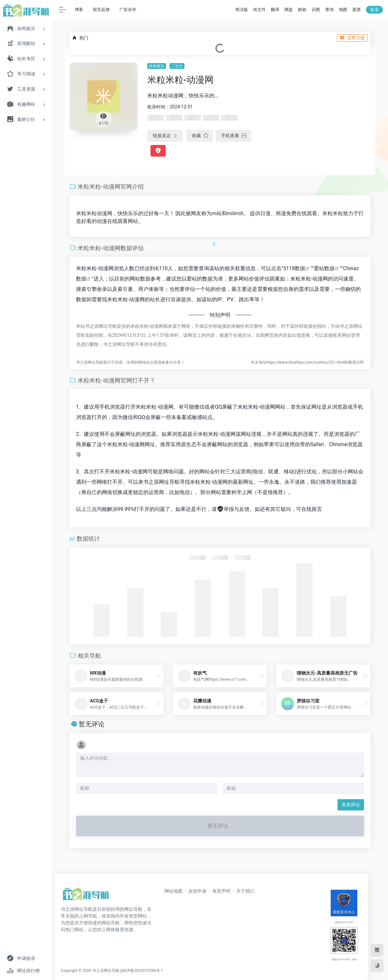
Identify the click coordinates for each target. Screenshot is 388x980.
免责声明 (221, 891)
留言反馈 (101, 10)
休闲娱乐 (157, 66)
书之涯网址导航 (106, 971)
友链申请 (197, 891)
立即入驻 (352, 38)
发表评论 (351, 805)
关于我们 (245, 891)
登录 (374, 10)
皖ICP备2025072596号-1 (142, 971)
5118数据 (294, 268)
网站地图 (173, 891)
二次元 (177, 66)
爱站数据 (324, 268)
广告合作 (128, 10)
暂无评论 (92, 724)
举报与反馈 (233, 509)
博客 (79, 10)
